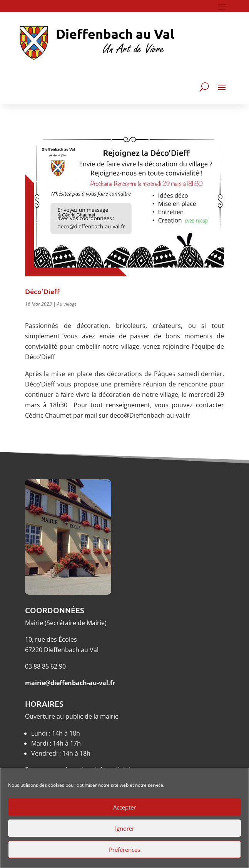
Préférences (124, 850)
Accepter (124, 807)
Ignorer (125, 828)
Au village (67, 304)
